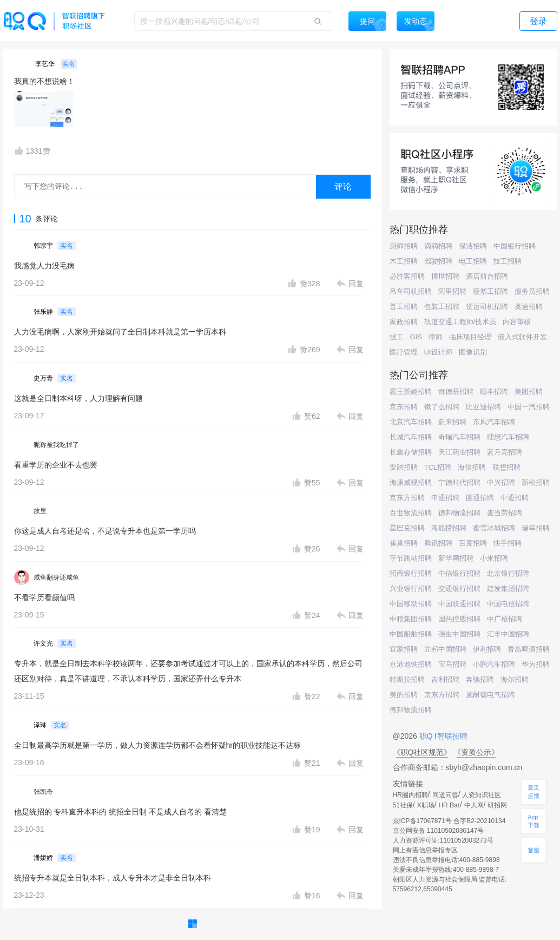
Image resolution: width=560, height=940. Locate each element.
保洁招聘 (473, 246)
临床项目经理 (470, 337)
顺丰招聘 (494, 392)
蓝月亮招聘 (505, 452)
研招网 (497, 805)
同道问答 (445, 795)
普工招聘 (404, 307)
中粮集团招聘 (411, 619)
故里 (40, 511)
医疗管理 (404, 352)
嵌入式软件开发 (522, 337)
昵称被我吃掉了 (56, 445)
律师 (436, 337)
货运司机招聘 (487, 307)
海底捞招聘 (449, 528)
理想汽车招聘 (508, 437)
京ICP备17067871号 (422, 821)
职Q (427, 736)
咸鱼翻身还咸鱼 (56, 577)
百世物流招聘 (411, 513)
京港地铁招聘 (411, 664)
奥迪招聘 (529, 307)
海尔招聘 (515, 679)
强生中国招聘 (459, 634)
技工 (397, 337)
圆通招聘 (480, 498)
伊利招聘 (487, 649)
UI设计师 (438, 352)
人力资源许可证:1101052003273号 (443, 840)
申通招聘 (445, 498)
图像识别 (473, 352)
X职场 (426, 805)
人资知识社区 (482, 795)
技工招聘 (508, 261)
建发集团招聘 (508, 589)
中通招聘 (515, 498)
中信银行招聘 (459, 573)
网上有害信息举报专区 (425, 850)
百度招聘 (473, 543)
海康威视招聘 (411, 482)
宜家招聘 (404, 649)
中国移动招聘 (411, 604)
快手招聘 (508, 543)
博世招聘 (445, 276)
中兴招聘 (501, 482)
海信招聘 (472, 467)
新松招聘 (536, 482)
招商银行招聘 (411, 573)
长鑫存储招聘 (411, 452)
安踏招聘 (404, 467)
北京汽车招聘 (411, 422)
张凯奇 (43, 792)
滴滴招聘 (438, 246)
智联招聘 (452, 736)
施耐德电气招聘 (490, 695)
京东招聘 (404, 407)
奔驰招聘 (480, 679)
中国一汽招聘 (529, 407)
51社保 (403, 805)
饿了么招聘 (442, 407)
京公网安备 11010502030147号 (439, 831)
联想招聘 (506, 467)
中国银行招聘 (515, 246)
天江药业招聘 (459, 452)
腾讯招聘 (438, 543)
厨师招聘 (404, 246)
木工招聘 (404, 261)
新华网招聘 (456, 558)
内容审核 (517, 322)
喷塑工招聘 (490, 291)
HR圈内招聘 (410, 795)
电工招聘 (473, 261)
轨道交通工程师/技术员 (460, 322)
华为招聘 (536, 664)
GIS (416, 337)
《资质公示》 (476, 752)
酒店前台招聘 (487, 276)
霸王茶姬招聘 (411, 392)
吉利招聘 (445, 679)
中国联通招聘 (459, 604)
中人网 (474, 805)
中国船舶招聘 (411, 634)
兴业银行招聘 (411, 589)
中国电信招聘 (508, 604)
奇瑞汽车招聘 (459, 437)
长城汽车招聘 (411, 437)
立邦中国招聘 (445, 649)
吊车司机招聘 (411, 291)
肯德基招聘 (456, 392)
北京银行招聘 (508, 573)
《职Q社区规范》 (422, 752)
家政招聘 (404, 322)
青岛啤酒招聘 (529, 649)
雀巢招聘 (404, 543)
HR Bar (449, 805)
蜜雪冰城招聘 (494, 528)
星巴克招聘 (407, 528)
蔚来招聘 (452, 422)
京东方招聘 (407, 498)
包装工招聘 (442, 307)
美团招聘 (529, 392)
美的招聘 (404, 695)
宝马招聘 (452, 664)
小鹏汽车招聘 (494, 664)
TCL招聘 (438, 467)
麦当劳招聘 (505, 513)
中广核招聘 (505, 619)
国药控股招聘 (459, 619)
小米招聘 (494, 558)
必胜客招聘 (407, 276)
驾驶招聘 (438, 261)
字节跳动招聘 (411, 558)
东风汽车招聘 (494, 422)
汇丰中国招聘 (508, 634)
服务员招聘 (532, 291)
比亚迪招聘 (483, 407)
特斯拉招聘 (407, 679)
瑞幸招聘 (536, 528)
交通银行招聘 (459, 589)
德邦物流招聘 (459, 513)
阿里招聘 (452, 291)
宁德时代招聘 (459, 482)
